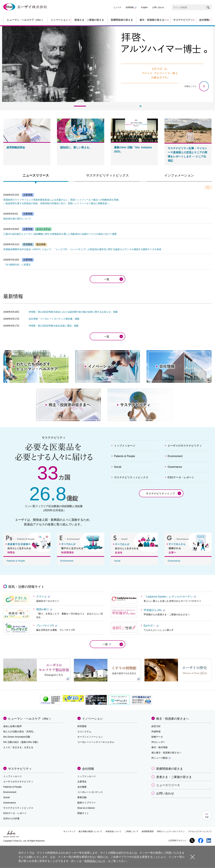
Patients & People (125, 456)
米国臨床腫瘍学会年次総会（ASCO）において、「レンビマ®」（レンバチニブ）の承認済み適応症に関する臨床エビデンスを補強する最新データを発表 (82, 249)
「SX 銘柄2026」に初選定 (17, 265)
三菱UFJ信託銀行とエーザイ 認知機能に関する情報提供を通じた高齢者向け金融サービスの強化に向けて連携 (60, 234)
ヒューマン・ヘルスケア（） (30, 719)
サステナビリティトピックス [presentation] (107, 175)
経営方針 (156, 726)
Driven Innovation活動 (17, 737)
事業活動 (82, 797)
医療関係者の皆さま (170, 769)
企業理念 (82, 782)
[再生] (141, 106)
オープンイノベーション (90, 737)
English (144, 7)
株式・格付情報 (160, 747)
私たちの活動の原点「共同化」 (19, 732)
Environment (175, 456)
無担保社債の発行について (17, 219)
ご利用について (132, 831)
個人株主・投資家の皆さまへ (166, 753)
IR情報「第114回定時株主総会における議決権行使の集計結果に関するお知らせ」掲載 (73, 312)
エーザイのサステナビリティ (185, 446)
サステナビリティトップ (160, 494)
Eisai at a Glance (86, 808)
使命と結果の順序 (13, 726)
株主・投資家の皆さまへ (173, 719)
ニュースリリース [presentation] (36, 175)
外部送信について (113, 831)
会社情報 (88, 769)
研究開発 (82, 726)
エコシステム (84, 732)
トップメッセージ (125, 446)
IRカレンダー (158, 742)
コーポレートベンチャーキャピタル (96, 742)
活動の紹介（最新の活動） (21, 742)
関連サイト (83, 813)
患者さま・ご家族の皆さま (174, 777)
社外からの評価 (11, 818)
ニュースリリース (168, 785)
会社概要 (82, 787)
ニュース (117, 7)
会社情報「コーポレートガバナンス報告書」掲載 (54, 319)
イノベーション (93, 719)
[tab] (36, 176)
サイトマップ (69, 831)
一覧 (107, 279)
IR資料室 (156, 732)
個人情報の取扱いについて (90, 831)
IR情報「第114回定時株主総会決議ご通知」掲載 (54, 326)
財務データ (157, 737)
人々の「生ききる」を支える (18, 747)
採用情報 (131, 7)
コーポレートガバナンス (90, 792)
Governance (175, 467)
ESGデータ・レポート (181, 477)
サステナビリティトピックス (131, 477)
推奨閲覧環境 (148, 831)
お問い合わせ (158, 7)
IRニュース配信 (161, 758)
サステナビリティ (20, 769)
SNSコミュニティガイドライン (171, 831)
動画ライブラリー (87, 803)
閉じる (192, 857)
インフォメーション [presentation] (179, 175)
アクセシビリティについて (200, 831)
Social (118, 467)
